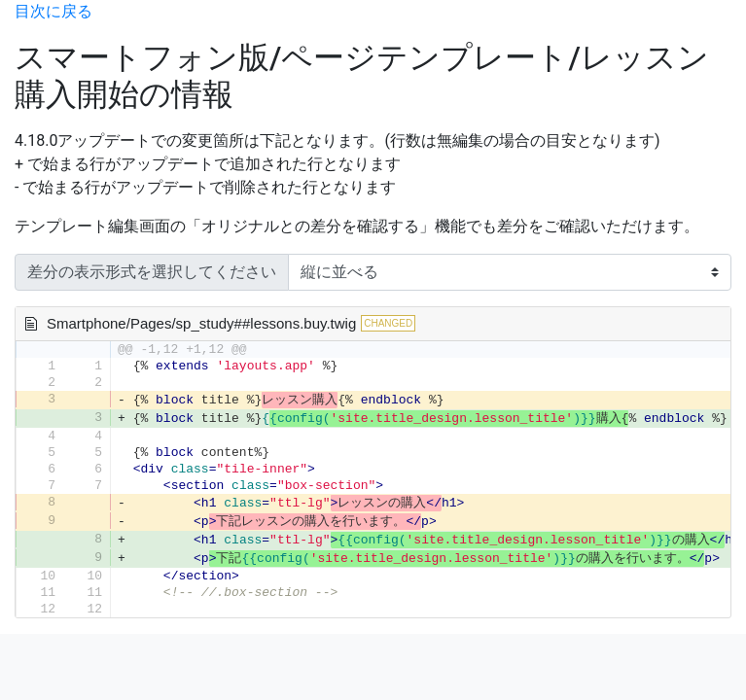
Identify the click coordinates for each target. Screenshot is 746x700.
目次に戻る (53, 11)
